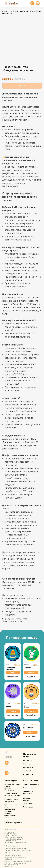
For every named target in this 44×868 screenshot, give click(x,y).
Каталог (13, 11)
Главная (5, 11)
